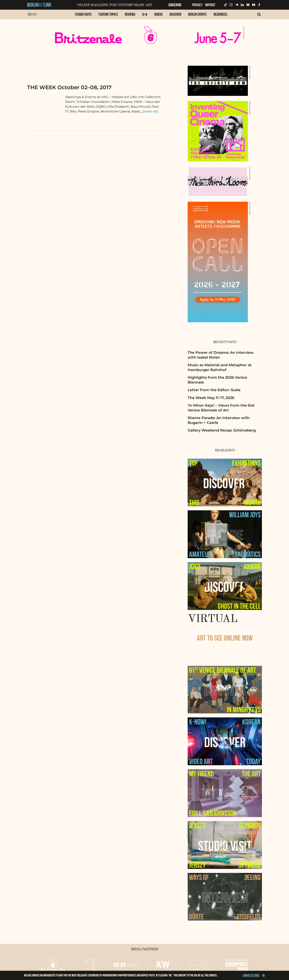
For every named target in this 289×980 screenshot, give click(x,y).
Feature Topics (108, 14)
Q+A (145, 14)
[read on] (150, 111)
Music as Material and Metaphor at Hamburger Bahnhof (220, 367)
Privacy (197, 5)
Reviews (130, 14)
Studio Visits (83, 14)
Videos (158, 14)
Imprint (210, 5)
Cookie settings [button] (251, 975)
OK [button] (264, 975)
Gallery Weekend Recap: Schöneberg (222, 430)
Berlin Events (197, 14)
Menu (32, 15)
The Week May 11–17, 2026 (211, 398)
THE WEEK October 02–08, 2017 (69, 87)
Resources (220, 14)
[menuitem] (83, 16)
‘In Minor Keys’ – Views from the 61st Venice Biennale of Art (221, 408)
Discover (175, 14)
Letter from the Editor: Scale (214, 390)
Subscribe (175, 5)
